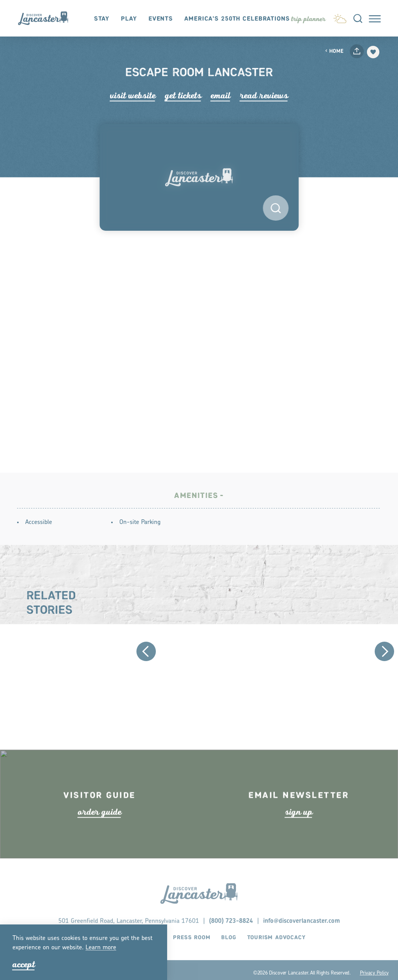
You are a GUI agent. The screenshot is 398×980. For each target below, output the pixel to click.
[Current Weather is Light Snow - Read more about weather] (340, 17)
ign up (299, 829)
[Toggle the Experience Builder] (308, 19)
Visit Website (133, 96)
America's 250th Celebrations (237, 19)
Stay (102, 19)
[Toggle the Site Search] (358, 18)
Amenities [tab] (196, 499)
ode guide (99, 829)
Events (161, 19)
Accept (24, 964)
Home (334, 51)
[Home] (47, 18)
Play (129, 19)
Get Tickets (183, 96)
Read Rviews (264, 96)
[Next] (384, 654)
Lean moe (101, 948)
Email (221, 96)
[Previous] (146, 654)
